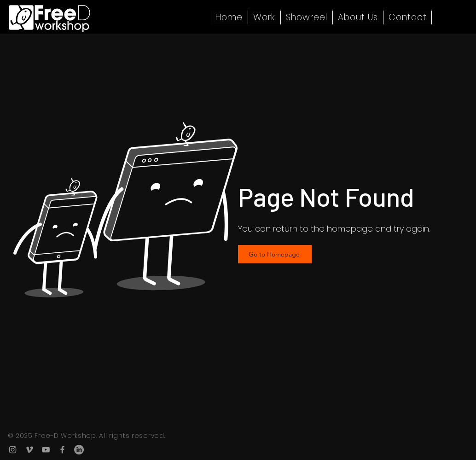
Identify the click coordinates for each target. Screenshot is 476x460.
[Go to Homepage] (275, 254)
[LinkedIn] (79, 450)
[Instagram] (13, 450)
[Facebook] (62, 450)
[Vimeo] (29, 450)
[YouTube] (46, 450)
